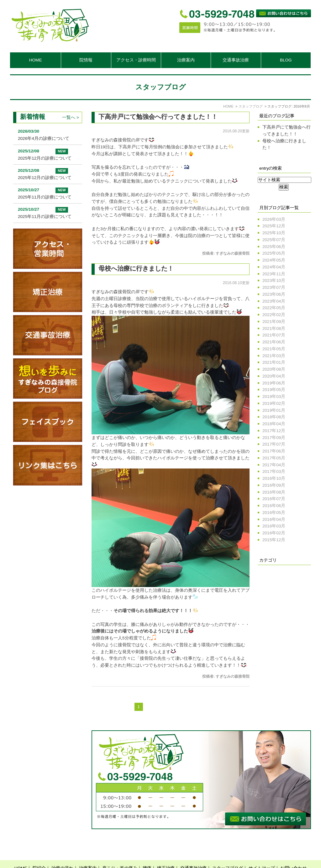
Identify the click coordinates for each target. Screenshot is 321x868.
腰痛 (147, 853)
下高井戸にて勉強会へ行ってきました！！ (158, 117)
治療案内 (88, 853)
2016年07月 (274, 499)
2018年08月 (274, 417)
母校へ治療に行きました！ (136, 268)
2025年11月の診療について (45, 197)
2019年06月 (274, 383)
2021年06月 (274, 342)
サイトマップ (262, 853)
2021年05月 (274, 349)
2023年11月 (274, 274)
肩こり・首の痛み (120, 853)
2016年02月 (274, 533)
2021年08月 (274, 328)
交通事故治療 (236, 60)
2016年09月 (274, 485)
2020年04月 (274, 376)
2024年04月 (274, 267)
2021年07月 (274, 335)
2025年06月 (274, 247)
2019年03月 (274, 397)
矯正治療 (166, 853)
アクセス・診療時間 (136, 60)
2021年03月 (274, 356)
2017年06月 (274, 451)
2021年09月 (274, 322)
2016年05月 (274, 513)
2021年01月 (274, 362)
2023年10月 (274, 281)
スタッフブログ (228, 853)
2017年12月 (274, 431)
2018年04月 (274, 424)
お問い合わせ (293, 853)
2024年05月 (274, 260)
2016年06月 (274, 506)
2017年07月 (274, 444)
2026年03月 (274, 219)
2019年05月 (274, 390)
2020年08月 (274, 369)
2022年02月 (274, 315)
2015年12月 (274, 540)
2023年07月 (274, 287)
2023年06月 (274, 294)
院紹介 (39, 853)
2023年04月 (274, 301)
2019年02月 (274, 403)
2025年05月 (274, 253)
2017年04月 (274, 465)
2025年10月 (274, 233)
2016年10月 (274, 478)
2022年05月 (274, 308)
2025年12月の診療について (45, 158)
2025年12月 (274, 226)
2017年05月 (274, 458)
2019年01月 (274, 410)
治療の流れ (62, 853)
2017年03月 (274, 471)
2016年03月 (274, 526)
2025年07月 (274, 240)
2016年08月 (274, 492)
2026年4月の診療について (44, 138)
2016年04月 (274, 519)
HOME (36, 60)
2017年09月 (274, 438)
